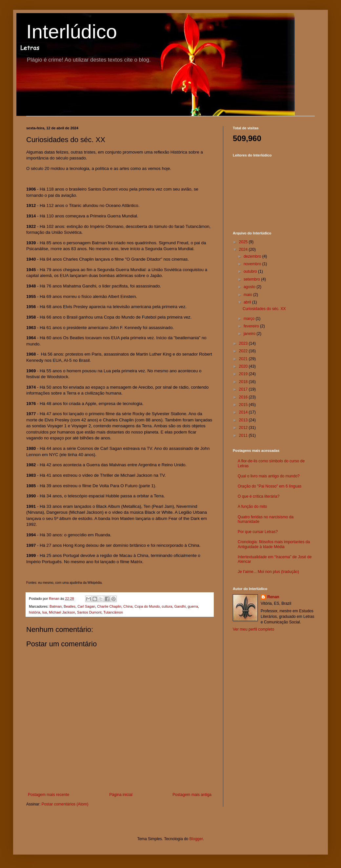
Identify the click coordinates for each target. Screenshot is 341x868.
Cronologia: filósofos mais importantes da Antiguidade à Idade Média (274, 544)
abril (248, 302)
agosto (250, 287)
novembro (253, 264)
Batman (56, 606)
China (128, 606)
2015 (244, 405)
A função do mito (252, 507)
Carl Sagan (86, 606)
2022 (244, 351)
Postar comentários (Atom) (65, 804)
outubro (251, 271)
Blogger (196, 839)
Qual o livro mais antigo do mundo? (269, 476)
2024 (244, 249)
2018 (244, 382)
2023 (244, 343)
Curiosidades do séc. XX (264, 309)
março (250, 319)
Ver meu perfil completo (253, 629)
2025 (244, 242)
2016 (244, 397)
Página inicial (121, 795)
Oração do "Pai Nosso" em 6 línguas (270, 486)
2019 (244, 374)
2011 (244, 435)
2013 (244, 420)
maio (248, 295)
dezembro (253, 256)
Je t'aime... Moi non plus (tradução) (268, 572)
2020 (244, 366)
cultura (167, 606)
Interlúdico (72, 32)
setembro (252, 279)
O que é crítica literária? (259, 496)
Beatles (70, 606)
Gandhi (180, 606)
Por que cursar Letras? (258, 532)
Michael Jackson (62, 612)
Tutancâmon (113, 612)
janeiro (250, 334)
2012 (244, 428)
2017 (244, 389)
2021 (244, 359)
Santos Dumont (89, 612)
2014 (244, 412)
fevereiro (252, 326)
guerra (193, 606)
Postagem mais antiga (192, 795)
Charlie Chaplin (109, 606)
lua (45, 612)
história (35, 612)
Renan (273, 597)
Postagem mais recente (49, 795)
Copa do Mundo (147, 606)
